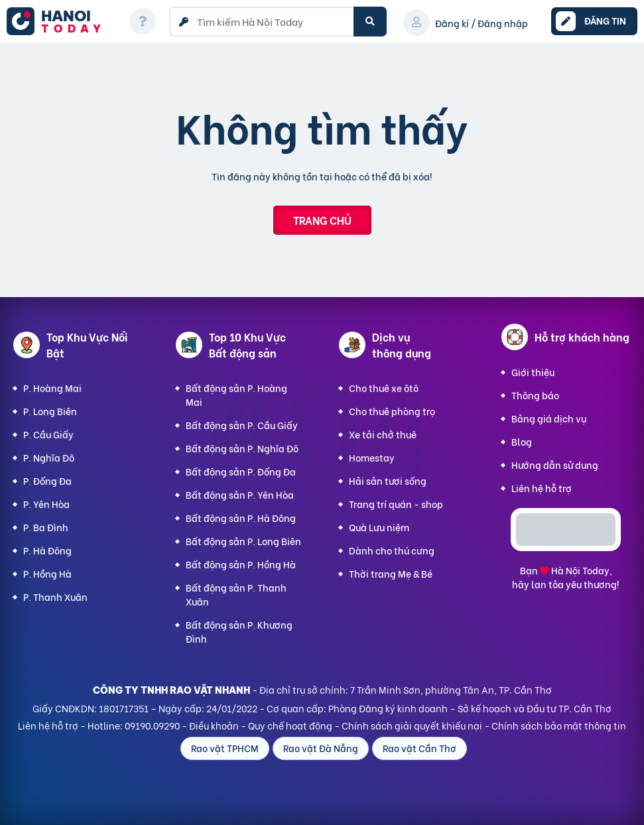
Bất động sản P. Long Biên (243, 541)
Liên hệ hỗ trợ (542, 488)
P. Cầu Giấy (48, 434)
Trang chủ (322, 220)
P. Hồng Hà (47, 573)
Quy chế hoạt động (290, 725)
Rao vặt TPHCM (225, 748)
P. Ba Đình (46, 527)
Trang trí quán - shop (396, 504)
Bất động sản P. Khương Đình (239, 631)
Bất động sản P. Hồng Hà (241, 564)
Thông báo (535, 395)
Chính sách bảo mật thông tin (559, 725)
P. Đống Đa (47, 480)
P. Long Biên (50, 411)
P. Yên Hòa (46, 504)
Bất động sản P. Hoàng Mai (236, 395)
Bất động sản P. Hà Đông (241, 518)
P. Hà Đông (47, 550)
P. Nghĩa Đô (49, 457)
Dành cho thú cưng (392, 550)
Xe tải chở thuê (383, 434)
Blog (522, 441)
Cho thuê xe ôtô (384, 388)
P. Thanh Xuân (55, 597)
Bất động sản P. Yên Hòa (240, 494)
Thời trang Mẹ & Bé (391, 573)
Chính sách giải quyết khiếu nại (412, 725)
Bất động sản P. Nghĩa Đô (242, 448)
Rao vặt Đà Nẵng (321, 748)
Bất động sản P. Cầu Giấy (242, 425)
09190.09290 (152, 725)
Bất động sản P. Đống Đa (241, 471)
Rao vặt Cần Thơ (419, 748)
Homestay (372, 457)
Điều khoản (214, 725)
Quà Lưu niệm (379, 527)
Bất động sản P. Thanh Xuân (236, 594)
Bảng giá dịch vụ (549, 418)
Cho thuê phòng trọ (392, 411)
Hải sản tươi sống (388, 480)
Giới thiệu (533, 372)
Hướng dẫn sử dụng (555, 465)
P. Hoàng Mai (52, 388)
